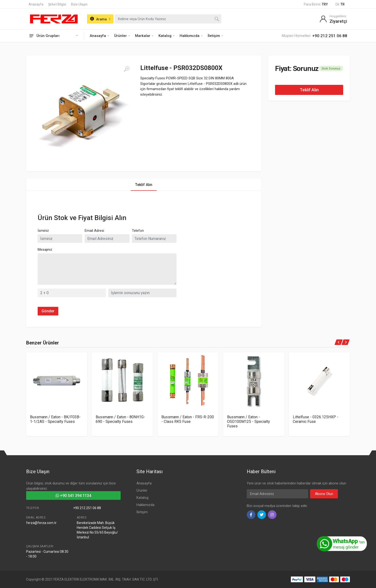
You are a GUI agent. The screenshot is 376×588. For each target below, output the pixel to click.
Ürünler (122, 36)
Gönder (48, 311)
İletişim (215, 36)
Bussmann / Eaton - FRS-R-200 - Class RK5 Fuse (188, 419)
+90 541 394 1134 (73, 496)
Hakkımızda (191, 36)
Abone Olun (324, 494)
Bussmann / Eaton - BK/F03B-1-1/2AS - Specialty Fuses (55, 419)
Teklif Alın (309, 90)
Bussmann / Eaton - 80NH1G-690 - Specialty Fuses (120, 419)
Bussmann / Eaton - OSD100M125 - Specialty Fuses (249, 422)
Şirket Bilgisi (57, 4)
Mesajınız (45, 250)
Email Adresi (94, 231)
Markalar (144, 36)
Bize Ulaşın (79, 4)
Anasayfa (36, 4)
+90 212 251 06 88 (87, 508)
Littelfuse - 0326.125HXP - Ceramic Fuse (316, 419)
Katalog (167, 36)
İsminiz (43, 231)
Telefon (138, 231)
